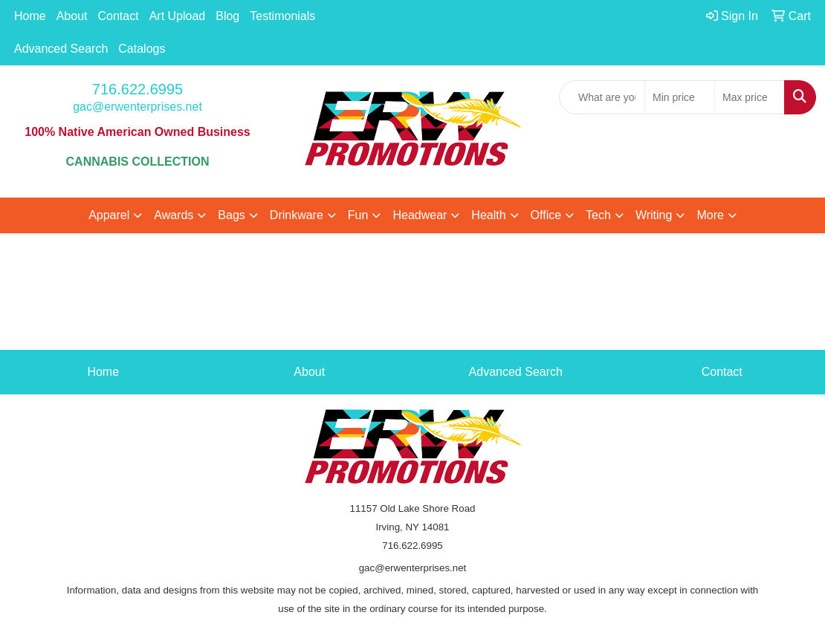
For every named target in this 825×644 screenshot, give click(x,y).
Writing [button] (654, 215)
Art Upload (178, 16)
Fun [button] (358, 215)
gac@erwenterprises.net (137, 107)
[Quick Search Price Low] (680, 97)
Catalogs (142, 49)
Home (30, 16)
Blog (227, 16)
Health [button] (488, 215)
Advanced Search (61, 49)
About (72, 16)
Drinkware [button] (297, 215)
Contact (119, 16)
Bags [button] (231, 215)
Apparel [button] (109, 215)
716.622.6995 (137, 89)
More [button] (710, 215)
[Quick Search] (602, 97)
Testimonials (282, 16)
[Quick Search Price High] (750, 97)
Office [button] (546, 215)
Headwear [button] (420, 215)
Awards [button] (174, 215)
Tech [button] (598, 215)
